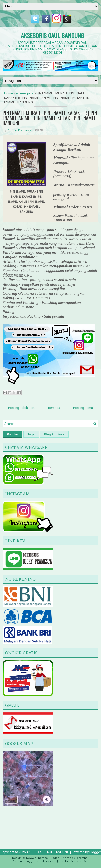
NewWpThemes (37, 858)
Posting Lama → (85, 408)
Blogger (95, 852)
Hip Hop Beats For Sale (74, 861)
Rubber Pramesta (19, 130)
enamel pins (25, 93)
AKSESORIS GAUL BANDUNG (52, 35)
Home (8, 93)
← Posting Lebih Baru (20, 408)
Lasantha (81, 858)
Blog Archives (54, 434)
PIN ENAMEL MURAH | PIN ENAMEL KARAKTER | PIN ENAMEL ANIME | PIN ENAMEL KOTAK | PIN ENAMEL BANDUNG (50, 118)
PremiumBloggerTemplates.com (34, 861)
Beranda (54, 408)
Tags (31, 434)
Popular (12, 434)
